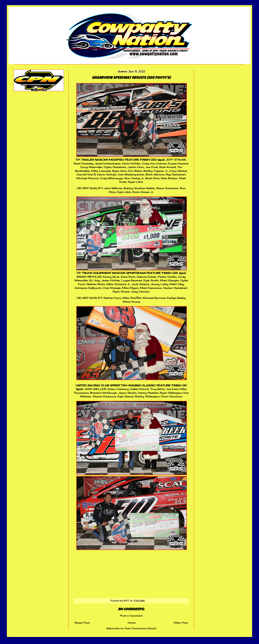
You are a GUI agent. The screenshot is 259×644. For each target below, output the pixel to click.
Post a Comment (131, 616)
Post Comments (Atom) (140, 628)
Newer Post (82, 623)
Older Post (181, 623)
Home (132, 623)
